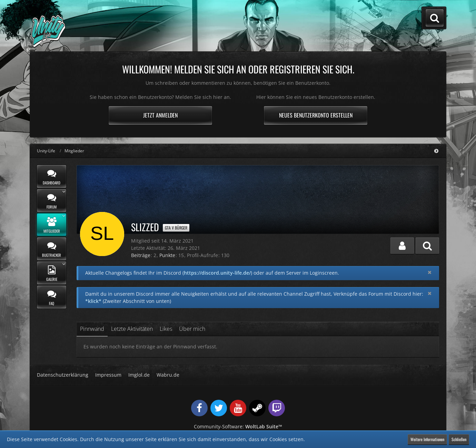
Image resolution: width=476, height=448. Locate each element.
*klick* (93, 301)
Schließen (459, 439)
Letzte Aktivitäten (132, 329)
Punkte (167, 255)
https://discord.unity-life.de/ (217, 273)
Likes (166, 329)
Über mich (192, 329)
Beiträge (141, 255)
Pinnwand (92, 329)
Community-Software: (238, 426)
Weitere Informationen (427, 439)
